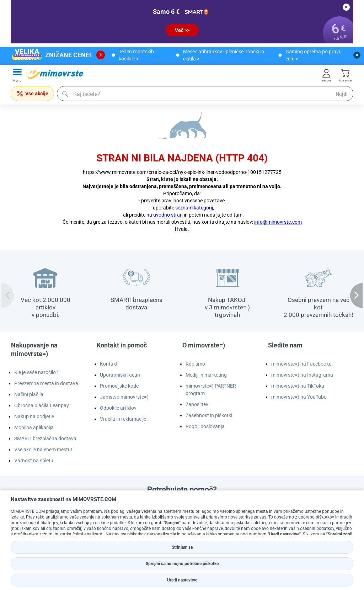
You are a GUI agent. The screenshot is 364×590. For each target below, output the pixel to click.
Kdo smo (195, 364)
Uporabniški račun (120, 375)
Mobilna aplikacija (34, 427)
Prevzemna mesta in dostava (46, 383)
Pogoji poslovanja (205, 426)
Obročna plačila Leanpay (42, 405)
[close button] (346, 7)
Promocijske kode (119, 386)
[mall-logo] (55, 74)
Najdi (342, 94)
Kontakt (109, 364)
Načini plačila (29, 394)
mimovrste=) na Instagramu (302, 375)
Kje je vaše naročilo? (36, 372)
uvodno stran (168, 215)
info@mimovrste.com (278, 222)
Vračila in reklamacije (123, 419)
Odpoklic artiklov (118, 408)
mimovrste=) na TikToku (298, 386)
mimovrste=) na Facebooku (301, 364)
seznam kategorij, (195, 208)
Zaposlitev (197, 404)
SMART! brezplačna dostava (45, 438)
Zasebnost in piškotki (209, 415)
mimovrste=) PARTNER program (211, 390)
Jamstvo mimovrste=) (124, 397)
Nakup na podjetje (34, 416)
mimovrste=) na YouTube (299, 397)
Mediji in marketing (206, 375)
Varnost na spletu (34, 461)
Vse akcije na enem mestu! (43, 450)
